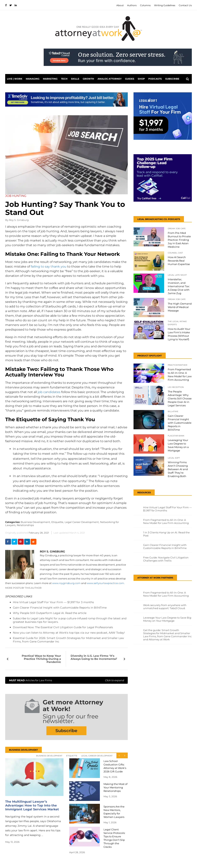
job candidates (49, 392)
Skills (75, 79)
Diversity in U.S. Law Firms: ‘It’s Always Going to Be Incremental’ (94, 657)
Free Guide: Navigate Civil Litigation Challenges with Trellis (166, 559)
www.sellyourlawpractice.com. (106, 583)
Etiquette (72, 756)
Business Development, (36, 522)
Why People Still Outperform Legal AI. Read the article (50, 613)
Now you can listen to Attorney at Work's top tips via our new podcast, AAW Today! (69, 633)
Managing (33, 79)
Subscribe (172, 79)
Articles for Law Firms (66, 680)
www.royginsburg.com (66, 583)
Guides (130, 79)
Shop (141, 79)
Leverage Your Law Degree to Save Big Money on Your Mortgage (167, 619)
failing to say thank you (49, 266)
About (120, 5)
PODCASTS (155, 79)
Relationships (25, 525)
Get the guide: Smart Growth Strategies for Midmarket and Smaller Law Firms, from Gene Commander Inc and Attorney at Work (167, 635)
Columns (145, 5)
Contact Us (185, 5)
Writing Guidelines (165, 5)
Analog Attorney (110, 79)
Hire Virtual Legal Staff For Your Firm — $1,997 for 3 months (53, 602)
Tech (64, 79)
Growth (88, 79)
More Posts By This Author (23, 588)
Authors (132, 5)
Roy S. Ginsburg (19, 220)
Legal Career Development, (82, 522)
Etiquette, (58, 522)
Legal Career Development (97, 756)
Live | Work (15, 79)
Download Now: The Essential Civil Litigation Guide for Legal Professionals (63, 627)
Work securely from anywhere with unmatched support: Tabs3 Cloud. (165, 607)
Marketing (50, 79)
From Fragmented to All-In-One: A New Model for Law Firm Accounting (166, 521)
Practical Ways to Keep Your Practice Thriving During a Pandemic (41, 659)
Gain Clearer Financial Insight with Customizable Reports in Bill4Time (60, 608)
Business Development (49, 756)
